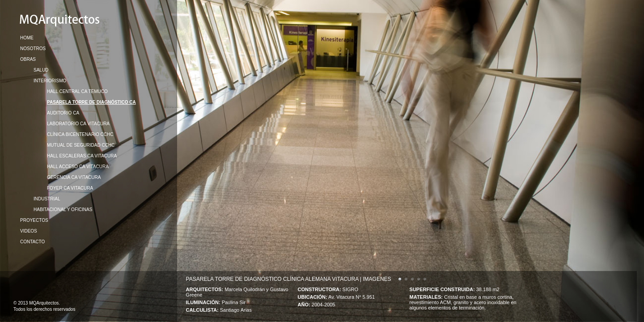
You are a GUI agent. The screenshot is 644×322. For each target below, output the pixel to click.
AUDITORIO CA (63, 113)
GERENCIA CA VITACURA (74, 177)
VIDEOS (29, 231)
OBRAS (28, 59)
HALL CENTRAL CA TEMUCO (77, 91)
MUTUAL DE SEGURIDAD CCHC (81, 145)
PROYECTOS (34, 220)
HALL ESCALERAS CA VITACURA (82, 156)
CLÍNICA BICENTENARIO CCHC (80, 134)
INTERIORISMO (50, 81)
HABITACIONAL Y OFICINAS (63, 210)
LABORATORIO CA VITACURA (78, 124)
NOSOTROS (33, 49)
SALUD (41, 70)
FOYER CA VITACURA (70, 188)
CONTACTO (32, 242)
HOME (27, 38)
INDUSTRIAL (47, 199)
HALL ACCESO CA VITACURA (78, 167)
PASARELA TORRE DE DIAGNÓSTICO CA (91, 102)
